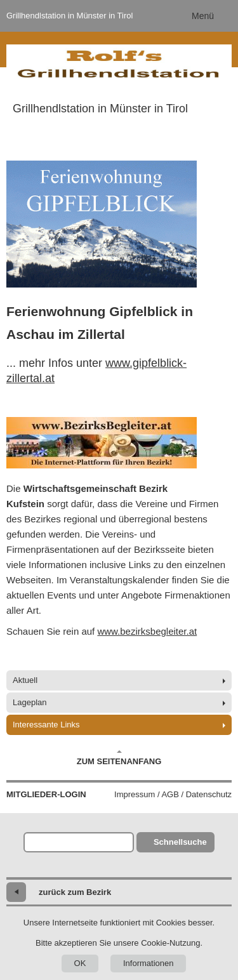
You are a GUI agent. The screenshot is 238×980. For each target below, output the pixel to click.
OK (80, 963)
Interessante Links (46, 725)
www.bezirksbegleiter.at (147, 631)
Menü (203, 16)
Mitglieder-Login (46, 794)
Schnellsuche (180, 842)
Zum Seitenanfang (119, 758)
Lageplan (30, 702)
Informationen (149, 963)
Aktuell (25, 680)
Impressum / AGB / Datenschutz (173, 794)
